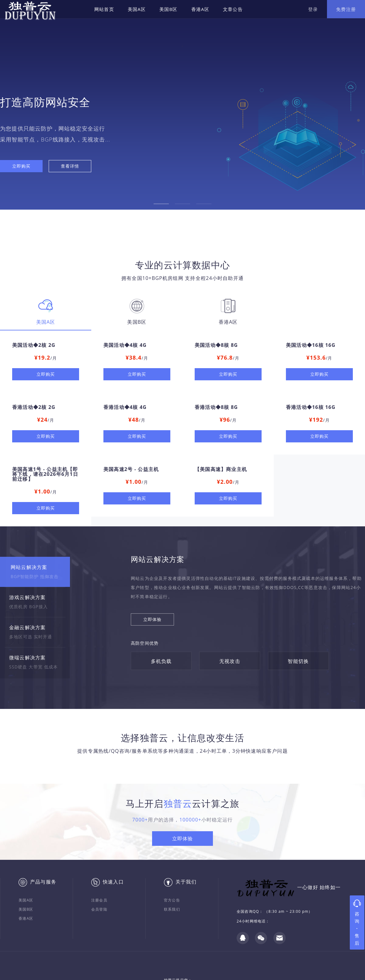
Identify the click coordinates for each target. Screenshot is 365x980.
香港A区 (200, 9)
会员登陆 (99, 909)
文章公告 (233, 9)
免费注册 (346, 9)
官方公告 (172, 900)
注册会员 (99, 900)
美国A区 (137, 9)
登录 (313, 9)
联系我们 (172, 909)
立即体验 (153, 619)
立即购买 (21, 166)
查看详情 (70, 166)
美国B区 (169, 9)
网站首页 (104, 9)
